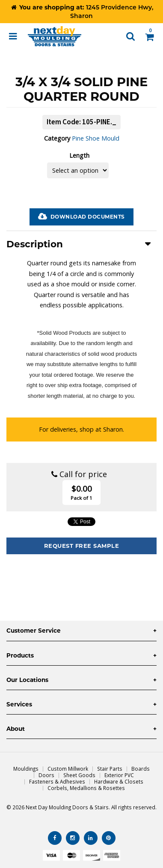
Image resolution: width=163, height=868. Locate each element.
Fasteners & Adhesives (57, 781)
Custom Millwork (68, 769)
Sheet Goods (79, 775)
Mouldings (26, 769)
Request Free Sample (82, 546)
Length (79, 155)
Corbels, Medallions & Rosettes (86, 788)
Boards (141, 769)
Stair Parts (110, 769)
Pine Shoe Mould (96, 138)
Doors (46, 775)
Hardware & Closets (119, 781)
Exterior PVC (119, 775)
